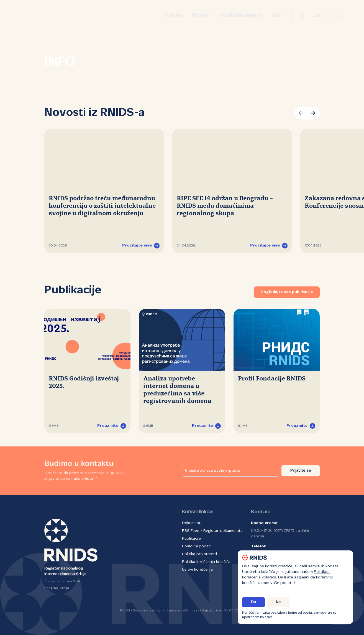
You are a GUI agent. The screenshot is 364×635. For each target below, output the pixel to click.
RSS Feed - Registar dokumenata (212, 531)
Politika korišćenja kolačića (206, 562)
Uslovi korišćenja (197, 570)
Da (253, 602)
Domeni (201, 15)
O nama (174, 15)
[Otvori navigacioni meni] (338, 16)
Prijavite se (301, 471)
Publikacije (191, 539)
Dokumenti (192, 523)
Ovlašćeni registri (240, 15)
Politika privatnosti (199, 554)
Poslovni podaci (197, 546)
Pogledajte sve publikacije (287, 292)
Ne (278, 602)
